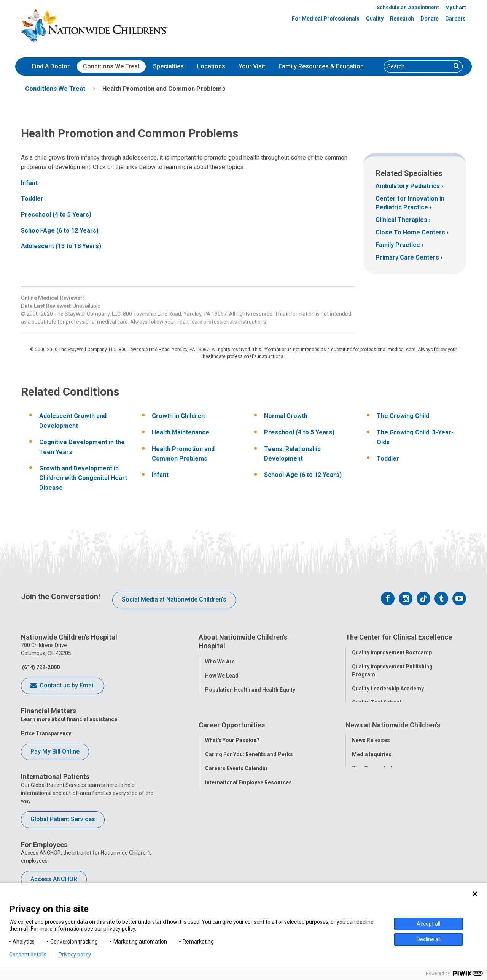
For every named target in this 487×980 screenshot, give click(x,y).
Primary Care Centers (407, 257)
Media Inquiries (372, 799)
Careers (455, 19)
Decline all (429, 939)
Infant (29, 183)
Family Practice (398, 245)
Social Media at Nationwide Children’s (174, 599)
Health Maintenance (181, 432)
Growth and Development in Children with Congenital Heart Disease (83, 478)
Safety (360, 730)
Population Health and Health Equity (250, 688)
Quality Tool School (377, 701)
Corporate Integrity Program (242, 702)
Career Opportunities (232, 770)
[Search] (418, 66)
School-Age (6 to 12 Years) (60, 230)
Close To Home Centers (410, 232)
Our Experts (367, 841)
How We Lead (222, 674)
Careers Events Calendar (236, 813)
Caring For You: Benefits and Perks (249, 799)
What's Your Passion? (232, 785)
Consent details (28, 955)
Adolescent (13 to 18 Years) (61, 246)
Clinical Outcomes (375, 716)
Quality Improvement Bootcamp (392, 651)
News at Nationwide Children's (393, 770)
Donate (430, 19)
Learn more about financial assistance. (70, 719)
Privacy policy (75, 955)
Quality (375, 19)
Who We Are (220, 660)
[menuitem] (51, 66)
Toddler (32, 199)
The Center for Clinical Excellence (399, 637)
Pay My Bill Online (55, 751)
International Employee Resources (248, 827)
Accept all (428, 924)
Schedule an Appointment (408, 7)
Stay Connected (372, 813)
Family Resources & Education (321, 66)
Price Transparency (46, 733)
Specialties (168, 66)
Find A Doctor (51, 66)
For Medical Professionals (326, 19)
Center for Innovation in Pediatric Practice (410, 203)
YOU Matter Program (232, 841)
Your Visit (252, 66)
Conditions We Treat (111, 66)
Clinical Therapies (401, 220)
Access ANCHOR (54, 879)
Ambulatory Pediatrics (408, 186)
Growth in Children (178, 416)
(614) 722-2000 (40, 667)
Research (402, 19)
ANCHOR (216, 855)
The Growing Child (403, 416)
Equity (360, 744)
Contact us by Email (63, 686)
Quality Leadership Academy (388, 687)
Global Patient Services (63, 819)
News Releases (371, 785)
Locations (211, 66)
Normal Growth (286, 416)
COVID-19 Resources (232, 869)
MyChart (455, 7)
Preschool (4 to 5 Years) (56, 215)
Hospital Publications (379, 827)
